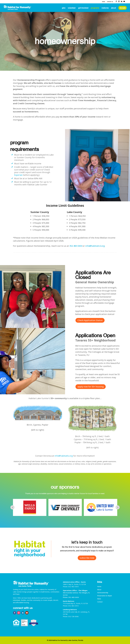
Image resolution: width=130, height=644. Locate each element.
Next (118, 507)
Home (99, 587)
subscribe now (87, 558)
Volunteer (72, 8)
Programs (95, 8)
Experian (18, 175)
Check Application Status (90, 320)
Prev (12, 507)
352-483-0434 (76, 246)
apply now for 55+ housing (91, 387)
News (104, 2)
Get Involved (83, 8)
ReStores (105, 8)
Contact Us (110, 2)
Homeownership (103, 593)
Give (64, 8)
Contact (100, 602)
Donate (123, 8)
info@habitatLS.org (95, 246)
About (113, 8)
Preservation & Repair (105, 596)
